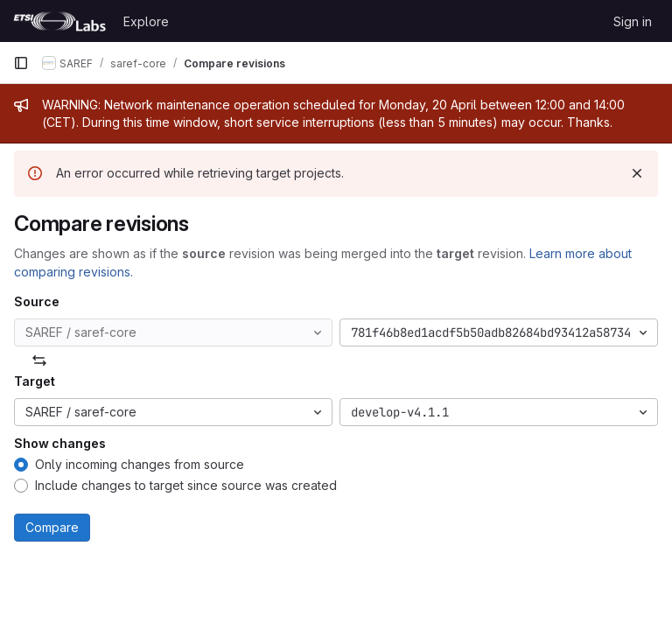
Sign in (633, 21)
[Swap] (39, 360)
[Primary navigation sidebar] (21, 63)
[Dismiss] (637, 173)
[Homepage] (59, 21)
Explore (146, 21)
